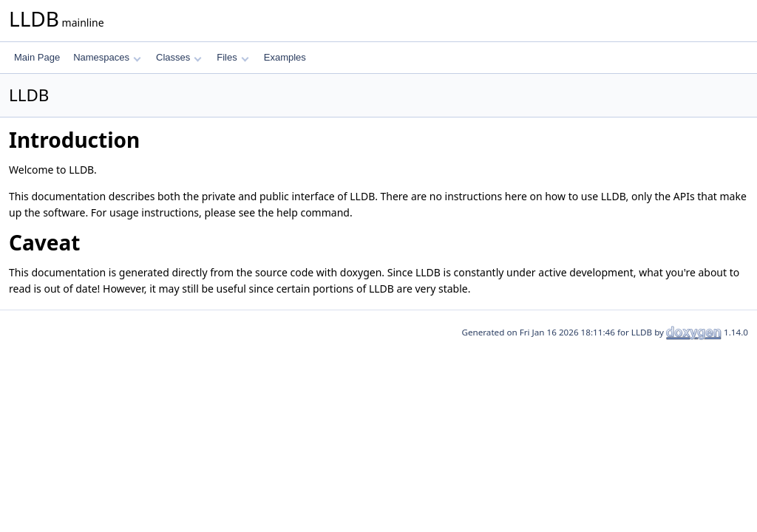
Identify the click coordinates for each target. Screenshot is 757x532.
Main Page (37, 57)
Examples (285, 57)
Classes (179, 57)
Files (232, 57)
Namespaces (107, 57)
